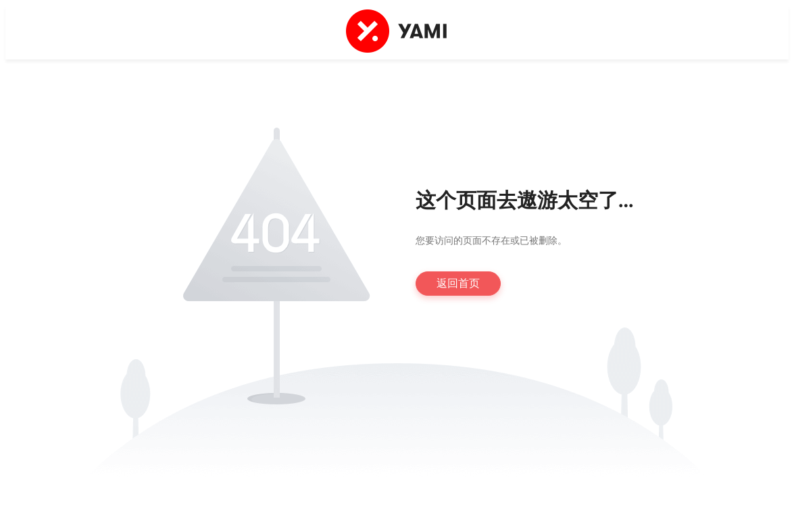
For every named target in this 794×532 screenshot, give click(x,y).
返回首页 (458, 283)
